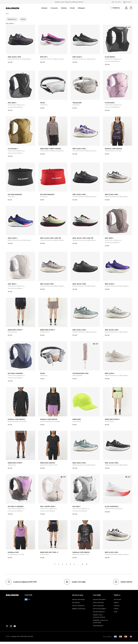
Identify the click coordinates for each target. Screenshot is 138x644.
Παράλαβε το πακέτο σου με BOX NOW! (100, 621)
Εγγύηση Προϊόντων (99, 612)
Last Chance (117, 599)
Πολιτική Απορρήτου (78, 605)
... (78, 564)
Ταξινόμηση (12, 19)
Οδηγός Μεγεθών (98, 626)
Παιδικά (64, 8)
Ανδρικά (44, 8)
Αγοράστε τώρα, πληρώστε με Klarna (99, 616)
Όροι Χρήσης (76, 602)
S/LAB (72, 8)
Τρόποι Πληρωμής (98, 605)
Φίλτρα (23, 19)
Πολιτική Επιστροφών (99, 609)
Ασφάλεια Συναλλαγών (79, 609)
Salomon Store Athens (79, 599)
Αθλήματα (82, 8)
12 (83, 564)
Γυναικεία (54, 8)
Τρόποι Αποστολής (98, 602)
